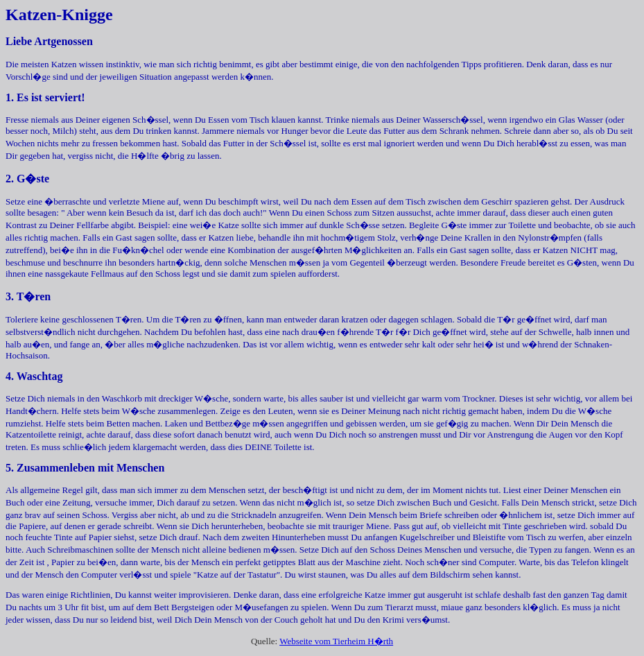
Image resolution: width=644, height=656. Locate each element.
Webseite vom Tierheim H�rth (336, 641)
